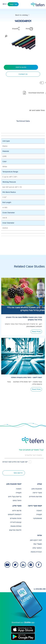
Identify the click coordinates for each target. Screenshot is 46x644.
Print (28, 29)
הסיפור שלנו (37, 548)
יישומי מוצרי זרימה (35, 506)
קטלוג (39, 484)
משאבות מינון (37, 489)
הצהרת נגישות (36, 552)
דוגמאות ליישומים (15, 514)
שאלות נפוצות (16, 526)
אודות (40, 535)
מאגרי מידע (17, 506)
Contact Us (23, 74)
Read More (36, 332)
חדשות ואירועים (15, 530)
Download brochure (36, 93)
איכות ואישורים (16, 518)
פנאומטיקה (37, 518)
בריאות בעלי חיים (15, 497)
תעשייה (19, 493)
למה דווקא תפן (36, 540)
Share (14, 29)
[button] (6, 36)
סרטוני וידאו (17, 511)
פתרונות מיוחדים (36, 497)
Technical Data (23, 121)
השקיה (19, 489)
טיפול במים (17, 500)
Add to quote (21, 67)
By (40, 589)
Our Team (38, 544)
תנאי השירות (7, 462)
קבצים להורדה (16, 522)
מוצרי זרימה (37, 493)
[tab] (23, 121)
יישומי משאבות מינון (14, 484)
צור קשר (13, 4)
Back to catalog (22, 15)
